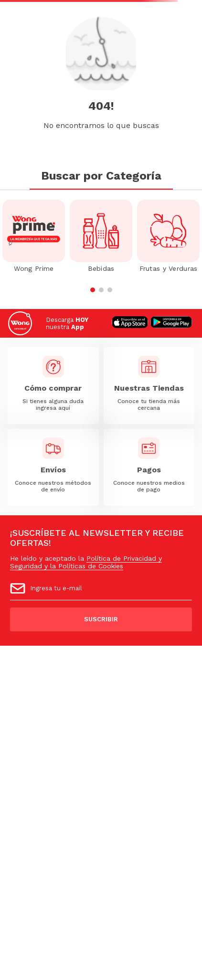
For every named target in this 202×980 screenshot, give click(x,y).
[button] (93, 290)
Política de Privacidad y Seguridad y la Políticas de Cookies (86, 562)
